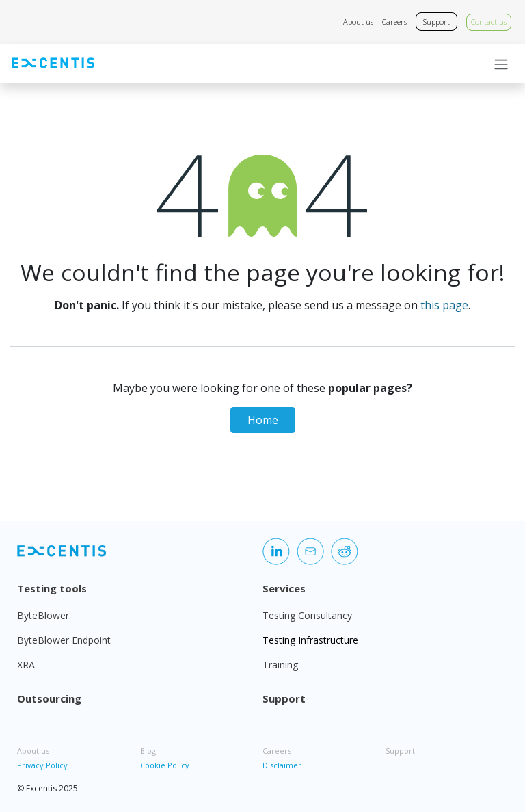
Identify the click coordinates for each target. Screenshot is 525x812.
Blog (148, 751)
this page (444, 305)
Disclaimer (282, 765)
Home (263, 420)
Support (436, 22)
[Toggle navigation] (501, 64)
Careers (394, 22)
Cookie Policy (165, 765)
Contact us (489, 22)
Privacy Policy (42, 765)
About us (358, 22)
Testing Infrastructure (310, 640)
